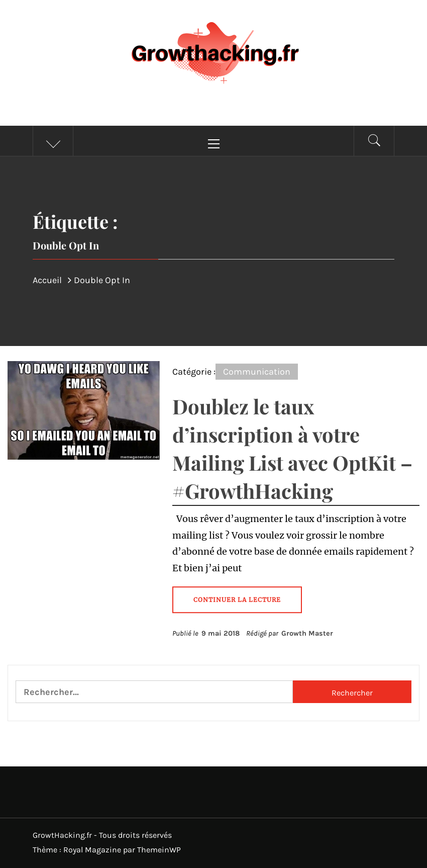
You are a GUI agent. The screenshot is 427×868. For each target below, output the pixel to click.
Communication (257, 372)
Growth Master (307, 633)
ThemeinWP (159, 850)
